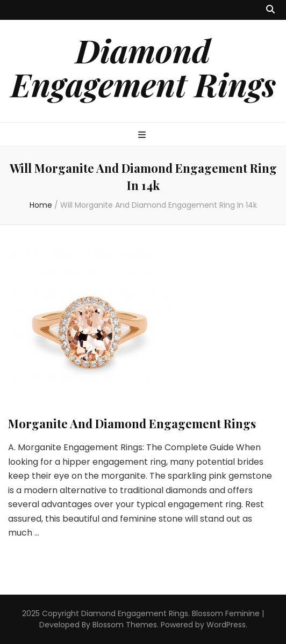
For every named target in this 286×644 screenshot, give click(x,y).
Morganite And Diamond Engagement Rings (132, 423)
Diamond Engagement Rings (143, 67)
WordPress (226, 625)
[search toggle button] (270, 10)
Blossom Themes (125, 625)
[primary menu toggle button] (143, 136)
